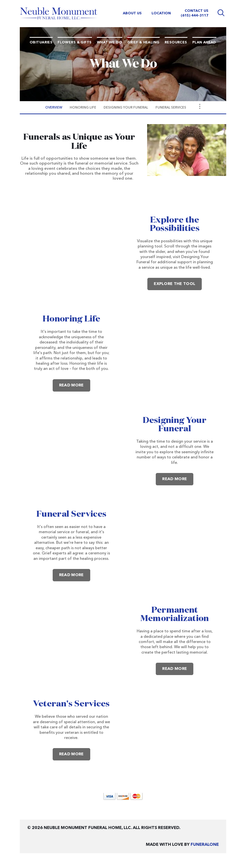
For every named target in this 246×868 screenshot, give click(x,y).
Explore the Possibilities (175, 224)
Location (161, 13)
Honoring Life (71, 319)
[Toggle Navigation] (200, 106)
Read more (75, 383)
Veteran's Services (71, 704)
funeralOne (205, 845)
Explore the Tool (175, 284)
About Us (132, 13)
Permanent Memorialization (175, 614)
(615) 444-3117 (195, 16)
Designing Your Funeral (175, 425)
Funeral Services (71, 514)
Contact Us (197, 11)
